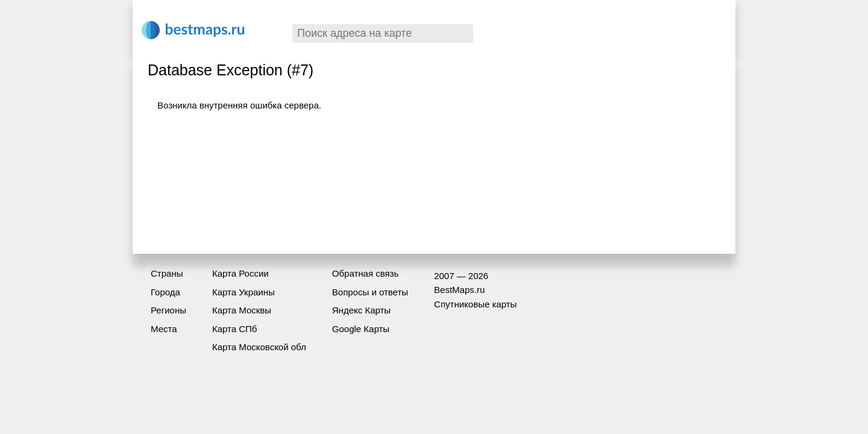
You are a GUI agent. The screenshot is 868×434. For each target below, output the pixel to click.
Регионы (168, 310)
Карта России (241, 273)
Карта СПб (235, 329)
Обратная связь (366, 273)
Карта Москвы (242, 310)
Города (165, 292)
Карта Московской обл (259, 347)
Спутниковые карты (475, 304)
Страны (167, 273)
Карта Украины (244, 292)
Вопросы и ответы (370, 292)
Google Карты (361, 329)
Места (164, 329)
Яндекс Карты (361, 310)
